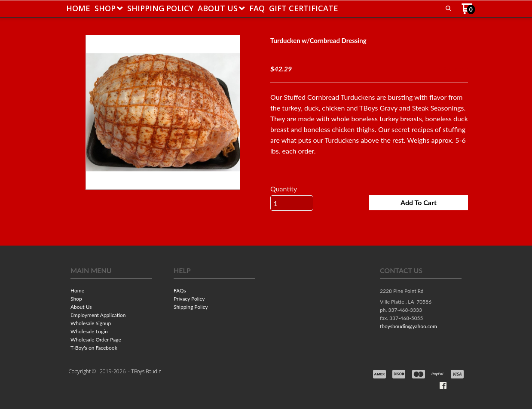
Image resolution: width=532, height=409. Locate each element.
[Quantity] (292, 203)
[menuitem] (78, 8)
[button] (448, 8)
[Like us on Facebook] (443, 386)
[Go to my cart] (468, 12)
